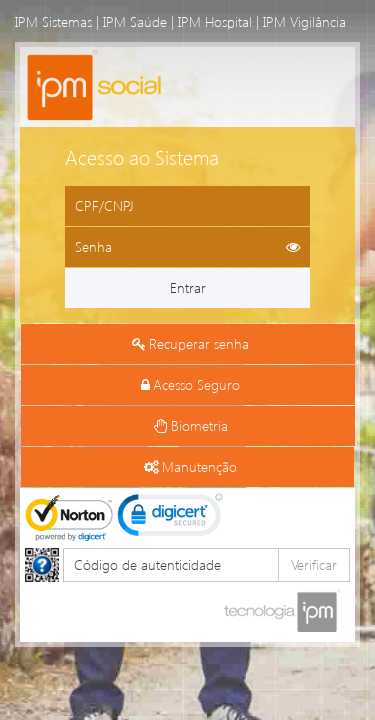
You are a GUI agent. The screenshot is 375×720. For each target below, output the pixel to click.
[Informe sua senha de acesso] (187, 247)
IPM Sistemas (53, 21)
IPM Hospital (215, 21)
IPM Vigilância (304, 21)
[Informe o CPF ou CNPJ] (187, 206)
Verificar (314, 564)
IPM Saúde (135, 21)
